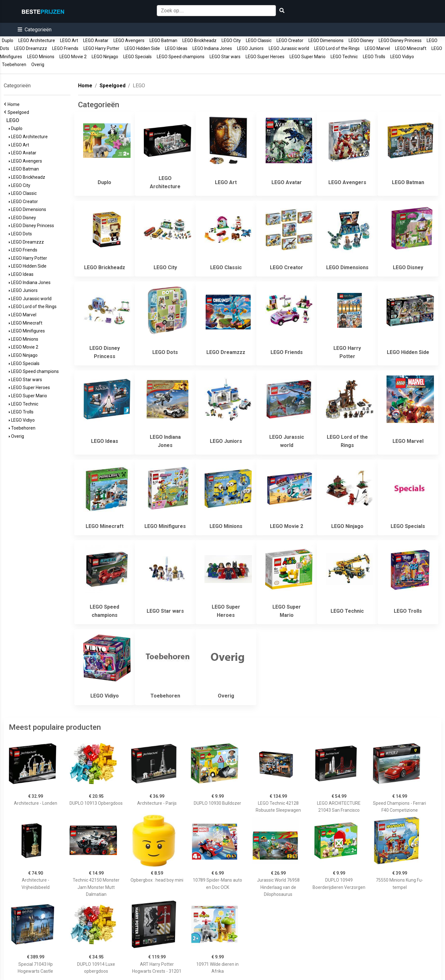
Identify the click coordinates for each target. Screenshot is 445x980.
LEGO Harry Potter (101, 48)
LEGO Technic (344, 57)
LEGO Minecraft (411, 48)
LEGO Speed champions (181, 57)
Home (15, 104)
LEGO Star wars (225, 57)
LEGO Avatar (96, 40)
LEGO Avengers (129, 40)
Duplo (8, 40)
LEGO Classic (259, 40)
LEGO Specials (137, 57)
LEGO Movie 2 (73, 57)
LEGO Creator (290, 40)
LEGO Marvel (377, 48)
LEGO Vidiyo (402, 57)
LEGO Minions (41, 57)
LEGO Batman (163, 40)
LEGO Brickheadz (199, 40)
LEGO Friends (65, 48)
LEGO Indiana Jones (212, 48)
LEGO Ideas (176, 48)
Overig (38, 65)
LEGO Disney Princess (400, 40)
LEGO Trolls (374, 57)
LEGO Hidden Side (142, 48)
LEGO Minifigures (27, 331)
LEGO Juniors (250, 48)
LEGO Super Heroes (265, 57)
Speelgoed (19, 112)
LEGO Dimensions (326, 40)
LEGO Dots (20, 234)
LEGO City (231, 40)
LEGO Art (69, 40)
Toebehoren (14, 65)
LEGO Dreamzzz (31, 48)
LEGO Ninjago (105, 57)
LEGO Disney (361, 40)
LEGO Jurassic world (289, 48)
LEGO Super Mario (308, 57)
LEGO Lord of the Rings (337, 48)
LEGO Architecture (37, 40)
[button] (35, 30)
